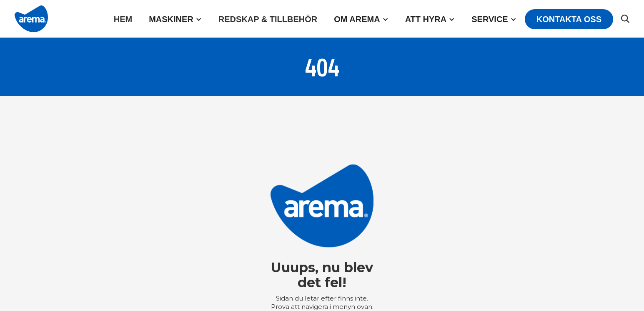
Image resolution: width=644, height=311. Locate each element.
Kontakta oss (569, 19)
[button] (175, 19)
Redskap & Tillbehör (268, 19)
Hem (123, 19)
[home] (31, 19)
